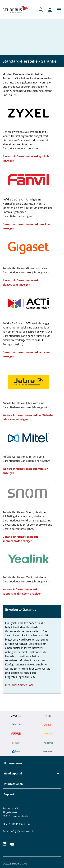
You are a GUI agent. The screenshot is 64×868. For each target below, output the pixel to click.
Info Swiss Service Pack (19, 685)
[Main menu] (58, 10)
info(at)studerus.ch (22, 831)
